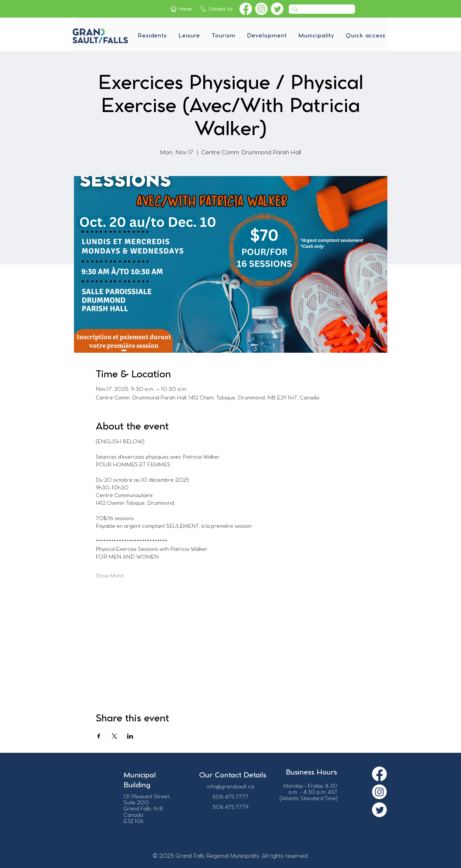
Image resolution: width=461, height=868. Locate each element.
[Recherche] (321, 11)
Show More (110, 576)
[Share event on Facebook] (99, 736)
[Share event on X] (114, 736)
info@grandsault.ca (231, 787)
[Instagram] (261, 9)
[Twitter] (277, 9)
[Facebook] (246, 9)
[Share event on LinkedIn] (130, 736)
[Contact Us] (218, 9)
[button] (152, 36)
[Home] (183, 9)
